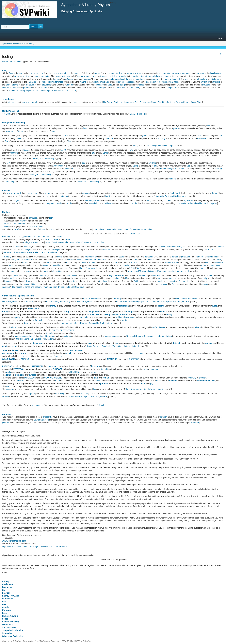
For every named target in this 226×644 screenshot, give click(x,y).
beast (215, 193)
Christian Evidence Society (170, 247)
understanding (166, 169)
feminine (173, 381)
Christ (35, 284)
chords (69, 203)
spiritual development (126, 317)
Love (67, 169)
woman (9, 389)
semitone (219, 262)
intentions (20, 375)
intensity (177, 343)
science (11, 102)
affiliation (109, 203)
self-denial (37, 320)
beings (123, 85)
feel (4, 602)
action (187, 79)
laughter (31, 394)
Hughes (6, 212)
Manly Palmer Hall (11, 111)
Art (138, 268)
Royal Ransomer (116, 275)
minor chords (20, 224)
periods (175, 257)
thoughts (44, 336)
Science (28, 247)
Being (21, 131)
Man (8, 386)
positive (26, 76)
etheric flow (202, 79)
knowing (162, 138)
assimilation (94, 203)
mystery (163, 284)
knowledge (180, 169)
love (132, 150)
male (9, 372)
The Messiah (184, 281)
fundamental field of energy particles (132, 301)
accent (59, 237)
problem (120, 88)
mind (5, 346)
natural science (52, 239)
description (151, 82)
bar (136, 260)
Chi (4, 590)
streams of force (134, 73)
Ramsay (6, 190)
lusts (215, 306)
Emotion (6, 593)
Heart (5, 604)
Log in (221, 39)
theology (103, 281)
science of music (14, 193)
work (146, 369)
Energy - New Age (11, 596)
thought (130, 312)
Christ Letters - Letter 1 (129, 346)
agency (155, 79)
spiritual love (93, 314)
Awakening (7, 584)
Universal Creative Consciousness (142, 336)
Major (7, 224)
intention (6, 287)
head (201, 268)
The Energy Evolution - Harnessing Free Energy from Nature (130, 102)
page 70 (214, 203)
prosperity (47, 417)
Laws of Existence (91, 299)
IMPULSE (28, 301)
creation (86, 193)
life (87, 73)
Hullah (175, 262)
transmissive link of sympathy (113, 76)
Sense (5, 619)
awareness (11, 131)
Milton (22, 221)
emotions (59, 356)
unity (149, 200)
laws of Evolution (36, 227)
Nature (48, 193)
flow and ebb (213, 257)
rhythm (16, 260)
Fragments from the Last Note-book (173, 271)
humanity (9, 281)
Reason (6, 114)
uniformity (205, 82)
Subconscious (9, 627)
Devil (174, 284)
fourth (135, 76)
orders (17, 76)
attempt (101, 88)
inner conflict (66, 323)
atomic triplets (12, 85)
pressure (209, 343)
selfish (155, 327)
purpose (52, 366)
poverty (163, 417)
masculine (21, 381)
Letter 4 (109, 323)
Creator (209, 250)
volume (83, 82)
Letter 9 (104, 396)
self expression (121, 314)
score (60, 257)
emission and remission (95, 260)
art (159, 278)
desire (161, 306)
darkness (33, 218)
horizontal (149, 257)
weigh (35, 102)
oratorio (172, 281)
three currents (164, 73)
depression (8, 599)
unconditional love (206, 381)
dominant (200, 73)
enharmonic (186, 73)
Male (5, 350)
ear (46, 196)
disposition (57, 271)
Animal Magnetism (85, 76)
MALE (24, 353)
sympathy (17, 62)
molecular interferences (53, 82)
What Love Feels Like (12, 636)
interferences (122, 82)
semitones (215, 265)
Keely (5, 70)
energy (97, 73)
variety (44, 88)
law (118, 278)
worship (44, 275)
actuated (206, 85)
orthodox (69, 79)
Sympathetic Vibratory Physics (14, 43)
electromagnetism (10, 301)
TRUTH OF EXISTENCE (63, 330)
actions (67, 336)
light (51, 218)
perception (58, 166)
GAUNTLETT (135, 234)
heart (107, 196)
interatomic (146, 76)
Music (178, 193)
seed (211, 275)
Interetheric (7, 62)
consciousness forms (25, 336)
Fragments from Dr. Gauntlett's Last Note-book (64, 287)
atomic (162, 82)
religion (26, 284)
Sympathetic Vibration (13, 630)
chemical (169, 82)
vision (14, 327)
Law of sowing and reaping (58, 301)
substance (215, 79)
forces (12, 73)
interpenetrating (165, 336)
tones (204, 265)
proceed (40, 73)
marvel (12, 91)
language (37, 405)
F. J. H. (132, 268)
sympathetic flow (62, 76)
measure (25, 102)
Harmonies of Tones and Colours (108, 229)
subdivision (157, 76)
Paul (28, 281)
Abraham (7, 414)
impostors (172, 88)
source (77, 73)
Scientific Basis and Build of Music (172, 196)
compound (17, 200)
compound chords (54, 203)
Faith (17, 247)
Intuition (6, 607)
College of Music (31, 242)
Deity (205, 278)
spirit (64, 150)
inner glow (38, 343)
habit (85, 128)
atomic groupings (101, 82)
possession (33, 309)
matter (168, 76)
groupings (47, 85)
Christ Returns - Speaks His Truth (18, 296)
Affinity (6, 581)
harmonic (175, 73)
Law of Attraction (41, 420)
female (15, 350)
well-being (60, 394)
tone (28, 271)
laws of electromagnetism (187, 299)
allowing (152, 163)
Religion (28, 250)
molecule (30, 85)
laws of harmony (87, 268)
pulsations (28, 237)
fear (209, 125)
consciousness (112, 336)
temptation (124, 306)
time (115, 262)
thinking (117, 299)
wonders (143, 275)
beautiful (89, 200)
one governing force (61, 73)
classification (215, 73)
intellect (27, 150)
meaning (14, 153)
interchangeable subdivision (120, 79)
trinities (42, 229)
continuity (192, 378)
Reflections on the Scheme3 (46, 252)
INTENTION (138, 353)
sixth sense (8, 625)
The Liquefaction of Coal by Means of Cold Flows (180, 102)
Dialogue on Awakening (13, 123)
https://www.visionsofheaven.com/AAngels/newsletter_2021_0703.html (35, 547)
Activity (69, 353)
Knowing (6, 610)
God (53, 131)
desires (5, 88)
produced (27, 88)
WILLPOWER (76, 350)
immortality (71, 275)
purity (18, 317)
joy (89, 343)
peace (176, 128)
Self (147, 146)
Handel (160, 281)
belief (16, 229)
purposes (25, 356)
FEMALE (25, 359)
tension (5, 396)
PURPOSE (134, 359)
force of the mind (172, 79)
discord (85, 394)
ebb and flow (39, 237)
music (68, 239)
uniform (70, 85)
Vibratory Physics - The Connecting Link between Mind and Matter (47, 91)
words (52, 336)
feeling (31, 43)
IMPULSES (30, 378)
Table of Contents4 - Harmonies (138, 229)
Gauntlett (126, 265)
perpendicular (91, 257)
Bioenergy (7, 587)
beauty (107, 314)
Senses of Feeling (11, 622)
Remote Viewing (10, 616)
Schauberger (8, 99)
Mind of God (203, 138)
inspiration (63, 196)
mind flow (135, 88)
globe (142, 85)
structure (216, 82)
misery (198, 327)
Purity (53, 306)
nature (20, 73)
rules (56, 79)
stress (49, 237)
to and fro (199, 257)
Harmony (6, 237)
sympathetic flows (115, 73)
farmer (75, 102)
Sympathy (7, 633)
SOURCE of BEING (53, 378)
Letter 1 (186, 301)
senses (164, 312)
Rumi (102, 405)
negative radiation (42, 76)
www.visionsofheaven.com (15, 541)
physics (87, 79)
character (32, 82)
